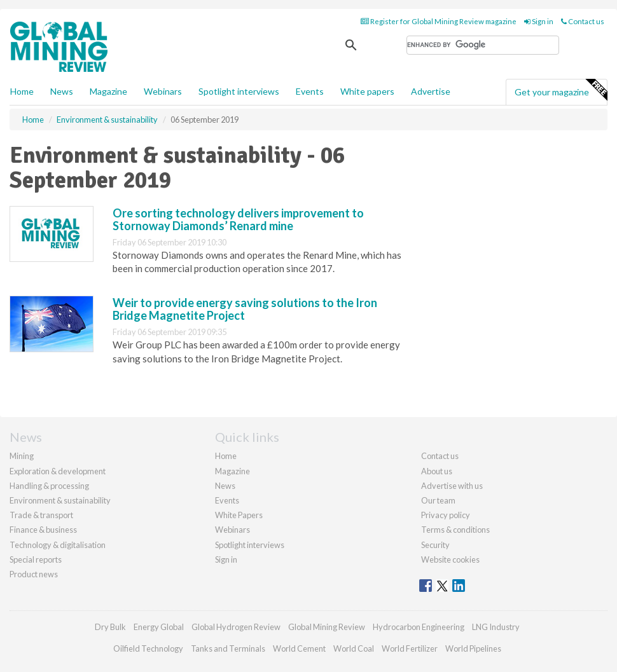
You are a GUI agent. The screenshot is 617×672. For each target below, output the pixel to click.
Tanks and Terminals (228, 648)
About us (437, 471)
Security (435, 545)
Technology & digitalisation (58, 545)
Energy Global (159, 627)
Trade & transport (41, 515)
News (225, 486)
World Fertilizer (410, 648)
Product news (34, 574)
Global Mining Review (327, 627)
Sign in (539, 21)
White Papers (239, 515)
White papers (367, 91)
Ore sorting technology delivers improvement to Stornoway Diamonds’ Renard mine (238, 219)
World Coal (354, 648)
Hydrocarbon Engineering (419, 627)
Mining (22, 456)
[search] (483, 45)
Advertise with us (452, 486)
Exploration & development (58, 471)
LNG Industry (496, 627)
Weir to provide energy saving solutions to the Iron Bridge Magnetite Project (245, 309)
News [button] (62, 91)
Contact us (583, 21)
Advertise (431, 91)
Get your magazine (561, 90)
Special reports (36, 559)
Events (310, 91)
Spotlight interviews (239, 91)
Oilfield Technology (148, 648)
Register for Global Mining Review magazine (439, 21)
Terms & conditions (455, 530)
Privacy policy (446, 515)
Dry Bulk (110, 627)
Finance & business (43, 530)
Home (22, 91)
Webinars (163, 91)
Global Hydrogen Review (236, 627)
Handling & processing (49, 486)
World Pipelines (473, 648)
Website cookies (450, 559)
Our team (438, 500)
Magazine (108, 91)
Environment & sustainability (60, 500)
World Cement (299, 648)
